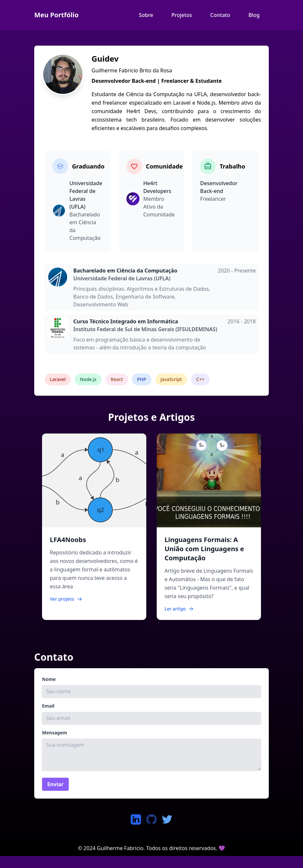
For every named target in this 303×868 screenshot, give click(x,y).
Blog (254, 15)
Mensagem (55, 733)
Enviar (55, 784)
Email (48, 706)
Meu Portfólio (56, 15)
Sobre (146, 15)
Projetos (182, 15)
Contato (220, 15)
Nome (49, 679)
